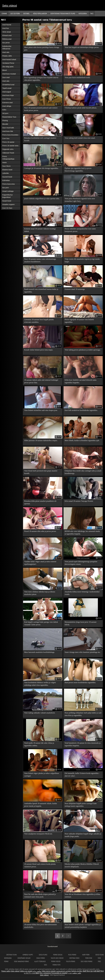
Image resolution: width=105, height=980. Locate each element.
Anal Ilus (6, 28)
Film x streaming (45, 973)
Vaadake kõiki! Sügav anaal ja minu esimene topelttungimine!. (40, 563)
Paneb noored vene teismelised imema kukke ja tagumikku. (41, 290)
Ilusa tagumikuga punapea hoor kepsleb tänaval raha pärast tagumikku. (41, 79)
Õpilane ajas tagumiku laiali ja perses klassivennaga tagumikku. (78, 170)
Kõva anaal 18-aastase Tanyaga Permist (79, 501)
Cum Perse (7, 99)
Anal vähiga (7, 106)
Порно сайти (6, 971)
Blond (4, 70)
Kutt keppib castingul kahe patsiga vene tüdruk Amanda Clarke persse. (41, 623)
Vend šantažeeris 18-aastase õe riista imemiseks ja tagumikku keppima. (83, 744)
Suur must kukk (8, 128)
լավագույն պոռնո (64, 971)
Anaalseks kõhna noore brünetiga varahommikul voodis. (82, 593)
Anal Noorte (7, 25)
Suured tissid (7, 177)
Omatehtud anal (8, 85)
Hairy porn (86, 955)
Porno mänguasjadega (8, 158)
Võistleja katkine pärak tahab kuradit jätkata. (81, 108)
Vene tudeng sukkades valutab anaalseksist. (40, 713)
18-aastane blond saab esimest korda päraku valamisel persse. (40, 865)
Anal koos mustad (9, 74)
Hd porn (5, 113)
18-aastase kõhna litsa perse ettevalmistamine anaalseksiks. (40, 926)
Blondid (5, 124)
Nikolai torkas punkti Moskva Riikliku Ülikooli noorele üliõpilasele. (82, 865)
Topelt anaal (7, 88)
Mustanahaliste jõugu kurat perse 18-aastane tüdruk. (81, 623)
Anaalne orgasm (8, 204)
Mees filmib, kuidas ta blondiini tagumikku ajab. (82, 440)
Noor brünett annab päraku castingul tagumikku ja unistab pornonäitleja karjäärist (83, 926)
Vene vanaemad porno (21, 961)
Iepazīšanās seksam (24, 958)
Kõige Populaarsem (40, 13)
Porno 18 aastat (8, 142)
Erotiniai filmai (12, 955)
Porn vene (89, 958)
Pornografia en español (59, 973)
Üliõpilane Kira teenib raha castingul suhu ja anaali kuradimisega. (83, 472)
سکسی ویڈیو (37, 971)
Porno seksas (58, 955)
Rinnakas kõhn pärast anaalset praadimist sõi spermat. (40, 502)
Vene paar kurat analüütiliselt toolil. (78, 77)
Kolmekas (6, 180)
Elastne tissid (7, 170)
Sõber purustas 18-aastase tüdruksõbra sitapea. (41, 440)
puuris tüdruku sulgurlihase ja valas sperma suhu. (42, 199)
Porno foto (57, 965)
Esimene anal (7, 102)
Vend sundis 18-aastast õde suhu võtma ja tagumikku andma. (39, 744)
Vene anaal (7, 32)
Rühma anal (7, 39)
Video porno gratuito (49, 971)
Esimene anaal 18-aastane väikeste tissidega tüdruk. (40, 230)
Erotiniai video (75, 958)
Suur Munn (6, 166)
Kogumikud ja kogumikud (7, 196)
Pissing (5, 120)
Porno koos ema (8, 184)
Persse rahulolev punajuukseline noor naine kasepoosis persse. (80, 230)
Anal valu (6, 52)
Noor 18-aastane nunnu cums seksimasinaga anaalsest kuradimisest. (40, 260)
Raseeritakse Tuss (9, 117)
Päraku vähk (7, 56)
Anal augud (7, 92)
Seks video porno (87, 961)
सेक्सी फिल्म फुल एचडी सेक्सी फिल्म (93, 971)
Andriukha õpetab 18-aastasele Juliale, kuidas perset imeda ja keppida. (41, 805)
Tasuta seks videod (57, 958)
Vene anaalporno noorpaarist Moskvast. (38, 834)
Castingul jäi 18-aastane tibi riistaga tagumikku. (41, 168)
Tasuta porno (71, 961)
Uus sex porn (15, 13)
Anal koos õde (8, 131)
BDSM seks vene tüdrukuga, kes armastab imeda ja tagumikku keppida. (82, 533)
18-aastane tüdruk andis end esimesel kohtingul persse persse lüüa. (41, 381)
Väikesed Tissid (8, 153)
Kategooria (83, 13)
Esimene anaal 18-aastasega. (75, 289)
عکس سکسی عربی (75, 973)
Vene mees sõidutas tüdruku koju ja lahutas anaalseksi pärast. (40, 593)
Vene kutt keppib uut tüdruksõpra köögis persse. (82, 47)
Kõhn (4, 110)
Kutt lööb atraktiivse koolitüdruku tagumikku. (81, 410)
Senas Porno (41, 958)
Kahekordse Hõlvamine (7, 47)
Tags (92, 13)
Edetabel (26, 13)
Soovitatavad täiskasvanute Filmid (63, 13)
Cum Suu (6, 138)
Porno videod (56, 961)
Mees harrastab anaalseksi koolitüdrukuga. (39, 652)
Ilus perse (6, 43)
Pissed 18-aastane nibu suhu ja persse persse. (40, 531)
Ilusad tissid (7, 201)
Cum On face (7, 208)
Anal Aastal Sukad (9, 59)
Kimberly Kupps (28, 955)
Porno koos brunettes (10, 135)
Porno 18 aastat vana (10, 146)
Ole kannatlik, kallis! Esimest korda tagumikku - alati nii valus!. (82, 775)
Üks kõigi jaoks (8, 67)
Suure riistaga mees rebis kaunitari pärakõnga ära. (83, 652)
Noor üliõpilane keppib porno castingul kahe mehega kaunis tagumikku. (81, 805)
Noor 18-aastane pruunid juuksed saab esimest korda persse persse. (41, 109)
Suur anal (6, 77)
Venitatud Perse (8, 63)
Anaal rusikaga (8, 191)
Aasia (4, 162)
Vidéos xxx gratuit (26, 971)
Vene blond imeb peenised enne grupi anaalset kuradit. (41, 472)
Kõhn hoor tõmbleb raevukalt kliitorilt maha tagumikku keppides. (81, 381)
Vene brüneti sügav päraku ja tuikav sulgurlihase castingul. (42, 775)
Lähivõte (6, 173)
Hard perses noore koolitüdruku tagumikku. (80, 682)
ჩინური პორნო (77, 971)
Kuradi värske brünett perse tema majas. (39, 350)
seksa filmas (43, 955)
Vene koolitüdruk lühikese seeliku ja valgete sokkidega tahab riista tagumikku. (40, 684)
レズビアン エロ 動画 (31, 973)
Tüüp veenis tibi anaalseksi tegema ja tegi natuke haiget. (82, 260)
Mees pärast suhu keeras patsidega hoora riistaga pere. (42, 49)
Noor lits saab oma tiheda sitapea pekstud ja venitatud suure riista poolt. (40, 896)
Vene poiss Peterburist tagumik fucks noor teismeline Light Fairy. (80, 200)
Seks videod (10, 6)
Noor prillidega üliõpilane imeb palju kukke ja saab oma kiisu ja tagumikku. (83, 714)
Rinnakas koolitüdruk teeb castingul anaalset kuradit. (40, 139)
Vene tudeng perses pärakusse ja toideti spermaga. (83, 350)
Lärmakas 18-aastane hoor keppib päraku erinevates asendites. (39, 321)
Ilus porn (6, 188)
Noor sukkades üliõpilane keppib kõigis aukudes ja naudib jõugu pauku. (83, 835)
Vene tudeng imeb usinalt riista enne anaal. (80, 138)
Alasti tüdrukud (40, 961)
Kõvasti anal (7, 35)
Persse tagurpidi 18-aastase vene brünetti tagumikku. (79, 321)
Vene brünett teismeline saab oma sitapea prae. (41, 410)
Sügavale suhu (8, 149)
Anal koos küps (8, 95)
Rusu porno (72, 955)
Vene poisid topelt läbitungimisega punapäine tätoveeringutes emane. (81, 563)
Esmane (4, 13)
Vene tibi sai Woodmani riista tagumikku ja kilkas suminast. (83, 896)
